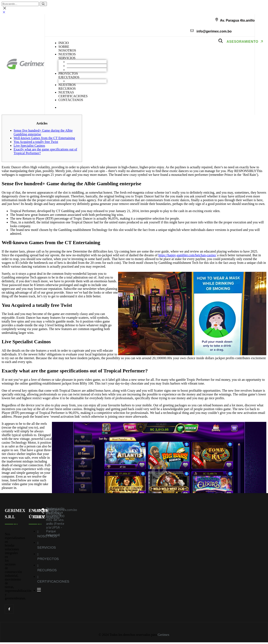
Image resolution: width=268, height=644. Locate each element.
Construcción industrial (82, 66)
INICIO (64, 43)
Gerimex (164, 635)
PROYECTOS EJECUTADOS (69, 75)
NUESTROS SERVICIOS (67, 56)
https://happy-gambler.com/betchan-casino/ (187, 255)
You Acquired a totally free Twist (36, 142)
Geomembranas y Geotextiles (87, 70)
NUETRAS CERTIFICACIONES (73, 94)
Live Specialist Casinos (29, 146)
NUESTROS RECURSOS (67, 87)
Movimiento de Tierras (82, 62)
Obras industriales (79, 81)
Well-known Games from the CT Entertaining (44, 138)
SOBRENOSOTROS (67, 49)
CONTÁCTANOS (71, 100)
